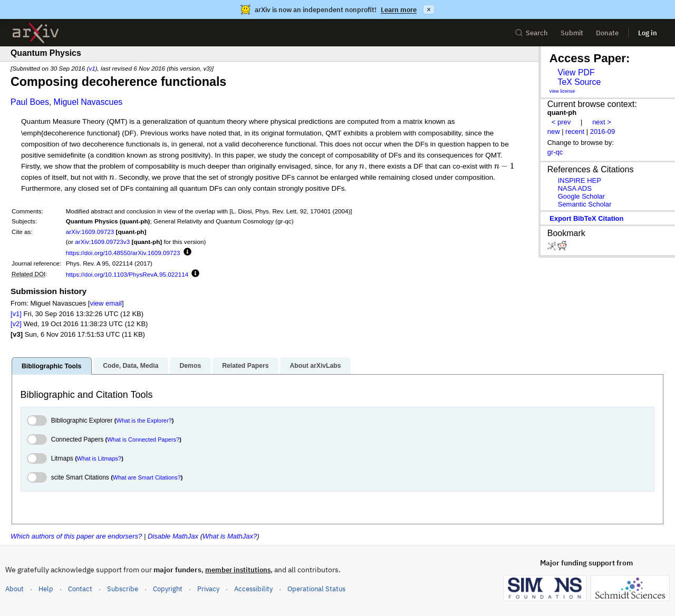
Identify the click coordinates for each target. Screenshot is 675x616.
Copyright (168, 589)
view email (105, 303)
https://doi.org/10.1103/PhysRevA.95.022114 (127, 274)
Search (531, 33)
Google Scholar (581, 196)
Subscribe (123, 589)
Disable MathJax (173, 536)
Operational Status (316, 588)
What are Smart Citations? (147, 477)
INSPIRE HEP (580, 180)
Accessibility (253, 589)
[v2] (16, 324)
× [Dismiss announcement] (429, 9)
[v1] (16, 314)
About (15, 589)
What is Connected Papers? (143, 439)
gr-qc (555, 152)
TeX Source (579, 82)
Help (46, 589)
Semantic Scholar (585, 204)
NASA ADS (575, 188)
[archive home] (36, 33)
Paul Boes (30, 102)
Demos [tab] (190, 366)
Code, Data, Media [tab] (131, 366)
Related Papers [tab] (245, 366)
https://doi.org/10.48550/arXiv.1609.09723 (123, 253)
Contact (80, 589)
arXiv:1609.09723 (90, 232)
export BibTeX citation (586, 218)
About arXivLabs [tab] (315, 366)
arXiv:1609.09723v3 (102, 242)
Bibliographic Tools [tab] (51, 366)
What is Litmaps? (99, 458)
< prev (561, 122)
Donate (607, 33)
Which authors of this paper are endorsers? (76, 536)
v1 (92, 68)
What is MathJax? (230, 536)
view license (562, 91)
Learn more (399, 10)
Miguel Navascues (88, 102)
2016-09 (603, 131)
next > (602, 122)
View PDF (576, 72)
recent (575, 131)
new (554, 131)
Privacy (208, 589)
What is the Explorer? (144, 421)
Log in (648, 33)
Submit (572, 33)
